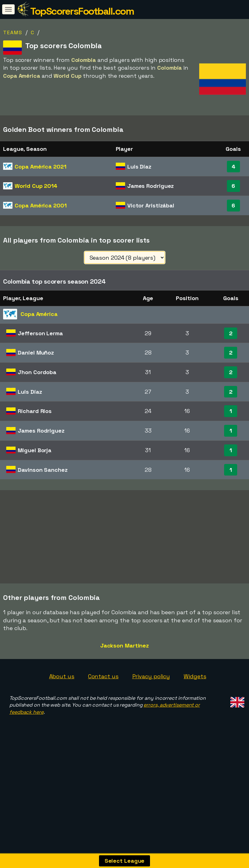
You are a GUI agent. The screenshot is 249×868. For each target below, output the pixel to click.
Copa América (40, 167)
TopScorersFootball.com (82, 11)
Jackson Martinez (125, 668)
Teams (13, 32)
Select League (125, 861)
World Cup (36, 186)
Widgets (195, 698)
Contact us (103, 698)
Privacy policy (151, 698)
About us (62, 698)
